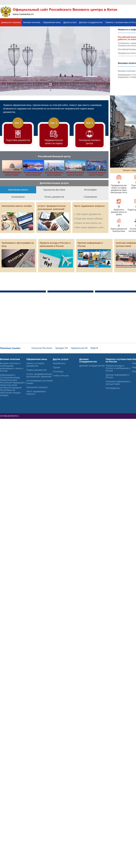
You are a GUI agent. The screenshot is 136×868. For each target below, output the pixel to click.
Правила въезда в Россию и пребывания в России (118, 368)
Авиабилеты (59, 363)
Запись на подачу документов (35, 365)
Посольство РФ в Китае (42, 348)
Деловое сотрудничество (91, 22)
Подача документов (36, 370)
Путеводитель (113, 388)
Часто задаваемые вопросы (36, 393)
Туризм (56, 367)
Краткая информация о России (118, 376)
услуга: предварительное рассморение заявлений (39, 375)
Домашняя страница (11, 22)
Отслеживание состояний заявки (39, 382)
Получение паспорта (37, 387)
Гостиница (58, 372)
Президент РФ (61, 348)
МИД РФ (94, 348)
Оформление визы (52, 22)
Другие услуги (70, 22)
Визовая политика (32, 22)
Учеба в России (61, 376)
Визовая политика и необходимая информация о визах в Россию (12, 367)
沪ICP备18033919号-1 (10, 416)
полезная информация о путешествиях (118, 383)
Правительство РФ (79, 348)
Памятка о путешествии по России (119, 360)
